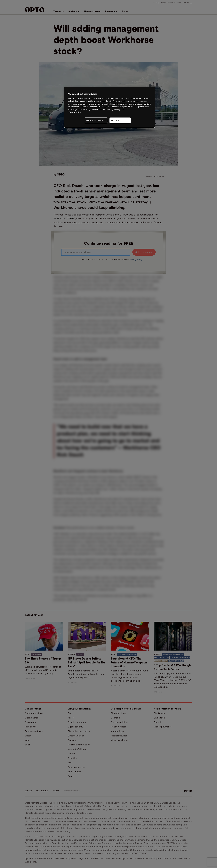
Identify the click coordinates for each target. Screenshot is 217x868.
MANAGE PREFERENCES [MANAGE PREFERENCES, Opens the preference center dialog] (96, 120)
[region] (109, 107)
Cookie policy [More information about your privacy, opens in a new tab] (75, 113)
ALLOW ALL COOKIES (120, 120)
